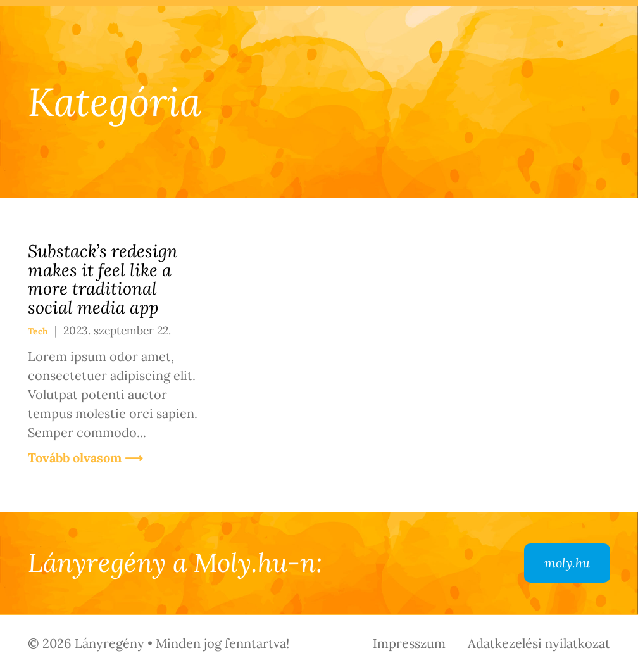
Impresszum (409, 643)
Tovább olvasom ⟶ (85, 458)
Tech (38, 331)
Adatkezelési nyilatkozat (539, 643)
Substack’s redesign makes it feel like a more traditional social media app (103, 279)
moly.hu (567, 563)
